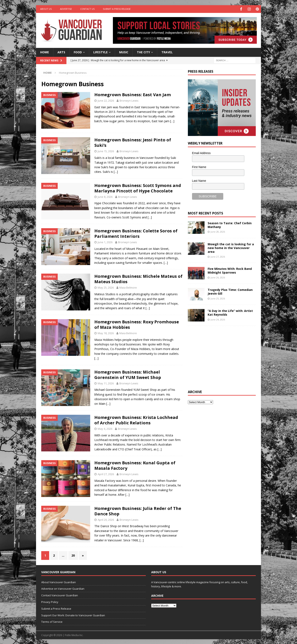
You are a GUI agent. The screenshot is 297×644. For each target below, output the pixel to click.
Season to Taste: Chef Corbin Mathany (230, 225)
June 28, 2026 (218, 231)
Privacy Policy (50, 602)
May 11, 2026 (106, 383)
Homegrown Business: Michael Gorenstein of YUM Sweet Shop (128, 374)
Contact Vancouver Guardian (60, 595)
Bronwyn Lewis (129, 100)
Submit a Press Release (117, 9)
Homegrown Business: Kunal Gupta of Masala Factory (135, 465)
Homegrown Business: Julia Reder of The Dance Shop (138, 511)
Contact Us (87, 9)
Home (45, 52)
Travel (167, 52)
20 (73, 555)
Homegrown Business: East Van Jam (133, 94)
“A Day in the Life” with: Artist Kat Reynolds (230, 312)
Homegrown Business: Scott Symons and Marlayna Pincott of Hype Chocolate (138, 188)
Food (78, 52)
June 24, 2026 (218, 319)
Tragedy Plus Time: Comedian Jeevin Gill (230, 291)
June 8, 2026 (105, 196)
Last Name (199, 180)
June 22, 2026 (106, 100)
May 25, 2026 (106, 287)
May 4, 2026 (105, 428)
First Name (199, 167)
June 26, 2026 (218, 277)
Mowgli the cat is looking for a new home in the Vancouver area (231, 247)
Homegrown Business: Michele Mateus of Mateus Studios (138, 278)
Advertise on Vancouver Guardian (63, 588)
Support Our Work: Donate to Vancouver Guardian (73, 615)
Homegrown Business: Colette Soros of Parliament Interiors (136, 233)
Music (124, 52)
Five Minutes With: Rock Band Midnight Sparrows (230, 270)
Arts (61, 52)
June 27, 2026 (218, 256)
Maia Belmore (128, 287)
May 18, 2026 (106, 333)
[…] (172, 121)
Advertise (66, 9)
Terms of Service (52, 621)
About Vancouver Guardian (59, 582)
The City (143, 52)
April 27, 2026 (106, 474)
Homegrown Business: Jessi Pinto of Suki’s (133, 142)
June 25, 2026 (218, 298)
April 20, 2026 (106, 519)
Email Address (201, 153)
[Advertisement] (219, 357)
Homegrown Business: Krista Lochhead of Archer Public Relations (136, 420)
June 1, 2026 (105, 242)
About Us (46, 9)
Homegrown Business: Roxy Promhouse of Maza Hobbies (137, 324)
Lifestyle (100, 52)
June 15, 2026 (106, 151)
